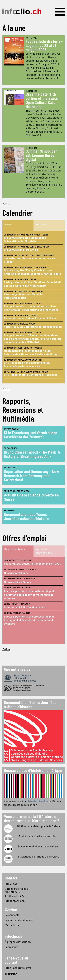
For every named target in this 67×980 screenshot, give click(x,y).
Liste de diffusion (37, 801)
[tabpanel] (33, 307)
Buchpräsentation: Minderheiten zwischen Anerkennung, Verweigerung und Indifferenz (31, 308)
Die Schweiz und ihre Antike (21, 250)
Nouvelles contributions (44, 551)
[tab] (18, 226)
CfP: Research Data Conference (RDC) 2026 (31, 375)
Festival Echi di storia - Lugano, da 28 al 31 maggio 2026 (44, 45)
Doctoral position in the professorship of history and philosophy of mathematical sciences (29, 595)
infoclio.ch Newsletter (18, 968)
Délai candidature (15, 549)
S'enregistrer (12, 925)
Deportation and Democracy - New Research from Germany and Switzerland (31, 476)
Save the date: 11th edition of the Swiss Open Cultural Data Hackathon (42, 100)
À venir (8, 224)
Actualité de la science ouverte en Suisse (31, 497)
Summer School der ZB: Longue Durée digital (41, 155)
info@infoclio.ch (15, 901)
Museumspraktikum (16, 573)
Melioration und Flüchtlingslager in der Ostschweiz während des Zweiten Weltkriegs (31, 352)
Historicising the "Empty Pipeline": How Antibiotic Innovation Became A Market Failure (33, 272)
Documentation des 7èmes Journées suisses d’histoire (26, 516)
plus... (6, 388)
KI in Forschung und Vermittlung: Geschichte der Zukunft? (30, 435)
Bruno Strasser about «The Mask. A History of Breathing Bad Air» (32, 454)
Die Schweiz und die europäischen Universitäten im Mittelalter (25, 239)
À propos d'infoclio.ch (18, 942)
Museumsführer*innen (18, 582)
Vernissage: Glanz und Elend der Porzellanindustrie (24, 296)
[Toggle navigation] (60, 12)
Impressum (11, 947)
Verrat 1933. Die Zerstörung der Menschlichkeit (33, 327)
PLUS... (6, 203)
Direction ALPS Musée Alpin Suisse (25, 607)
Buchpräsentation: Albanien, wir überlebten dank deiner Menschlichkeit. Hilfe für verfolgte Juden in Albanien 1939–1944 (33, 339)
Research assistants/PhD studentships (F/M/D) (33, 564)
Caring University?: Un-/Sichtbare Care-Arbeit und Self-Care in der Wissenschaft (32, 284)
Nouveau (41, 224)
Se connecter (13, 915)
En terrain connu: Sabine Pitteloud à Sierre (30, 318)
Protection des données (19, 920)
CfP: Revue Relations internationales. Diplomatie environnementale (27, 364)
